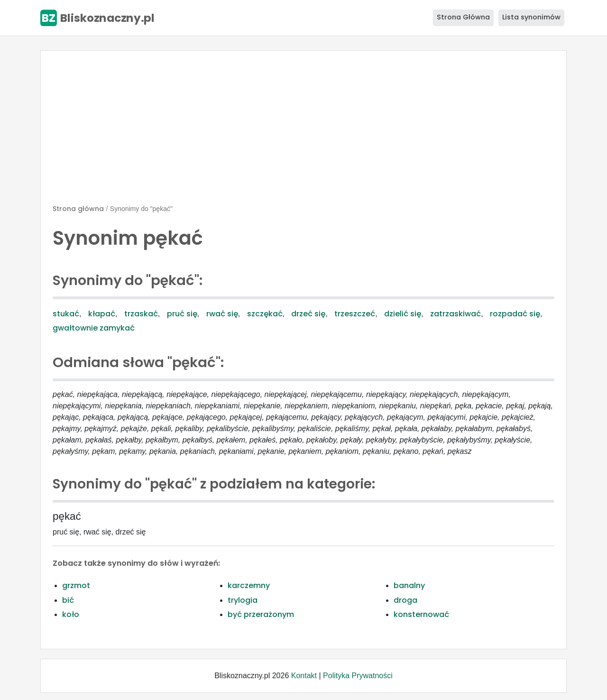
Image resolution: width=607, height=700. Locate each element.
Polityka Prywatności (358, 676)
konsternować (421, 614)
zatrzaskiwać (455, 314)
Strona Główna (463, 17)
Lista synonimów (531, 17)
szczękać (265, 314)
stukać (66, 314)
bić (68, 600)
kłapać (102, 314)
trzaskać (141, 314)
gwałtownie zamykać (94, 328)
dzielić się (403, 314)
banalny (409, 585)
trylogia (243, 600)
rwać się (222, 314)
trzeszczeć (355, 314)
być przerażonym (261, 614)
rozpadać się (515, 314)
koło (71, 614)
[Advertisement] (303, 131)
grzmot (76, 585)
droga (405, 600)
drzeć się (308, 314)
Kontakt (304, 676)
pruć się (182, 314)
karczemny (249, 585)
